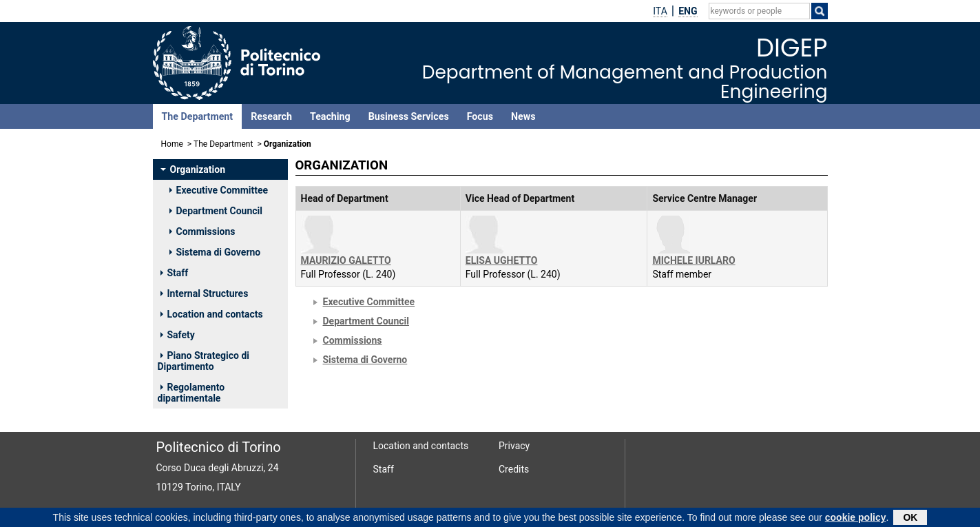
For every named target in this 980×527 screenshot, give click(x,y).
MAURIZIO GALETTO (346, 260)
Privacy (514, 446)
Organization (193, 169)
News (523, 116)
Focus (480, 116)
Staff (175, 273)
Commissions (202, 231)
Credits (514, 469)
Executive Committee (219, 190)
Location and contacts (212, 314)
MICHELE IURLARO (694, 260)
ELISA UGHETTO (502, 260)
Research (271, 116)
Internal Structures (205, 293)
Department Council (216, 211)
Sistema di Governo (215, 252)
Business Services (409, 116)
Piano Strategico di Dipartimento (204, 361)
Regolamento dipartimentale (191, 393)
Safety (178, 335)
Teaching (330, 116)
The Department (198, 116)
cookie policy (856, 519)
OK (910, 519)
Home (172, 144)
